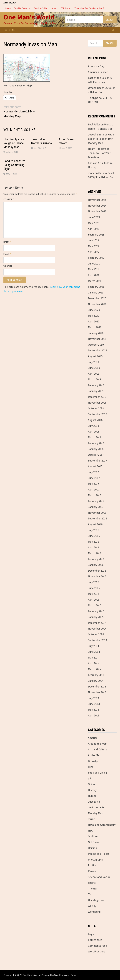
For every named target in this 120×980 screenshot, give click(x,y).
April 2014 (94, 663)
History (92, 790)
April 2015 (94, 600)
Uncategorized (97, 900)
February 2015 (96, 611)
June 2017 (94, 478)
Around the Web (97, 744)
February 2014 (96, 675)
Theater (93, 888)
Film (90, 767)
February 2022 (96, 258)
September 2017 (97, 460)
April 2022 (94, 252)
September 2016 (97, 518)
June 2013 (94, 704)
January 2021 (96, 292)
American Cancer (98, 72)
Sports (92, 883)
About (55, 8)
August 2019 (95, 356)
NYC (90, 831)
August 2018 (95, 420)
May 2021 (94, 269)
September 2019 (97, 350)
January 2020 (96, 333)
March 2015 (95, 605)
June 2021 (94, 263)
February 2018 (96, 443)
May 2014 (94, 657)
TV (90, 894)
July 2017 (93, 472)
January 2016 (96, 565)
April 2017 (94, 489)
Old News (94, 842)
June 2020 (94, 310)
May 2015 (94, 594)
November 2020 (97, 304)
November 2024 (97, 206)
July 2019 (93, 362)
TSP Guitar (66, 8)
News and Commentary (102, 825)
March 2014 (95, 669)
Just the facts (96, 807)
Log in (92, 934)
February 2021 (96, 287)
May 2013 (94, 710)
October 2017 (96, 455)
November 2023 (97, 211)
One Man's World (29, 17)
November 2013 (97, 692)
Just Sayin (94, 802)
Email (7, 254)
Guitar (92, 784)
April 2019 (94, 374)
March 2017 (95, 495)
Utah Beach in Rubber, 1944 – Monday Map (102, 139)
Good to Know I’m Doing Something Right (14, 165)
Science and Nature (99, 877)
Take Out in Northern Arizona (41, 141)
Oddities (93, 836)
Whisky (92, 906)
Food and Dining (97, 773)
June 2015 (94, 588)
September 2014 (97, 640)
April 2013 (94, 715)
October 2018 (96, 408)
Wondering (94, 912)
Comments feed (97, 946)
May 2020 (94, 316)
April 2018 (94, 432)
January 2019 (96, 391)
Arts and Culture (97, 749)
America (93, 738)
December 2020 (97, 298)
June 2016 (94, 536)
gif (90, 778)
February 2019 (96, 385)
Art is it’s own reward (67, 141)
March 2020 (95, 327)
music (91, 819)
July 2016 (93, 530)
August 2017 (95, 466)
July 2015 (93, 582)
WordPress (60, 975)
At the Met (94, 755)
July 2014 (93, 646)
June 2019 (94, 368)
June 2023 (94, 217)
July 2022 (93, 240)
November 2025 (97, 200)
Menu (10, 30)
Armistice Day (96, 66)
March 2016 (95, 553)
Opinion (92, 848)
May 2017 (94, 484)
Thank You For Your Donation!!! (89, 8)
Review (92, 871)
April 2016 (94, 547)
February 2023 (96, 235)
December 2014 (97, 623)
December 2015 (97, 571)
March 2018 (95, 437)
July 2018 (93, 426)
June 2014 (94, 652)
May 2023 (94, 223)
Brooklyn (93, 761)
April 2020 (94, 321)
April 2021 (94, 275)
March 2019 (95, 379)
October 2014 (96, 634)
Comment (10, 199)
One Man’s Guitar (22, 8)
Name (7, 242)
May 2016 (94, 542)
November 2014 (97, 629)
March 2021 (95, 281)
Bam (73, 975)
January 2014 (96, 681)
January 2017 (96, 507)
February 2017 (96, 501)
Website (8, 266)
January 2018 (96, 449)
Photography (96, 859)
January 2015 (96, 617)
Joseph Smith (96, 134)
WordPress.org (97, 951)
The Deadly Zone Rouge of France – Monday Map (15, 143)
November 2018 (97, 403)
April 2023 (94, 229)
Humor (92, 796)
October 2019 (96, 345)
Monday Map (95, 813)
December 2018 (97, 397)
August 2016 (95, 524)
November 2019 (97, 339)
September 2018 (97, 414)
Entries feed (95, 940)
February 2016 (96, 559)
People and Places (99, 854)
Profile (92, 865)
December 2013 (97, 686)
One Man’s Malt (41, 8)
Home (8, 8)
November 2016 (97, 513)
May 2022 (94, 246)
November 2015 (97, 576)
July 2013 (93, 698)
